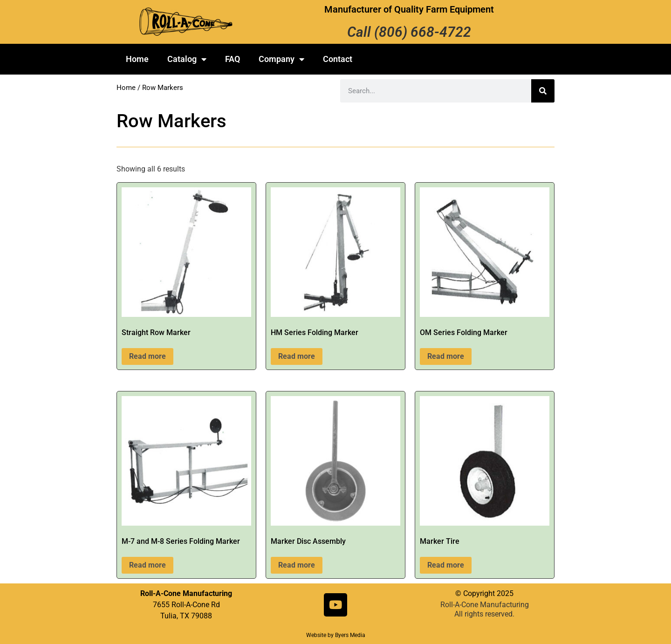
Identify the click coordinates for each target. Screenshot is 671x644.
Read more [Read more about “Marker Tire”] (446, 565)
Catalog (187, 59)
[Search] (543, 91)
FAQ (233, 59)
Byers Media (350, 635)
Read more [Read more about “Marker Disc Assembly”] (297, 565)
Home (137, 59)
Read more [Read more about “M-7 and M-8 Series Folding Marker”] (147, 565)
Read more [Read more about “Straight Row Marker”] (147, 356)
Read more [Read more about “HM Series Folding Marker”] (297, 356)
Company (281, 59)
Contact (338, 59)
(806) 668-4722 (423, 32)
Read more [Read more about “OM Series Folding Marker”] (446, 356)
